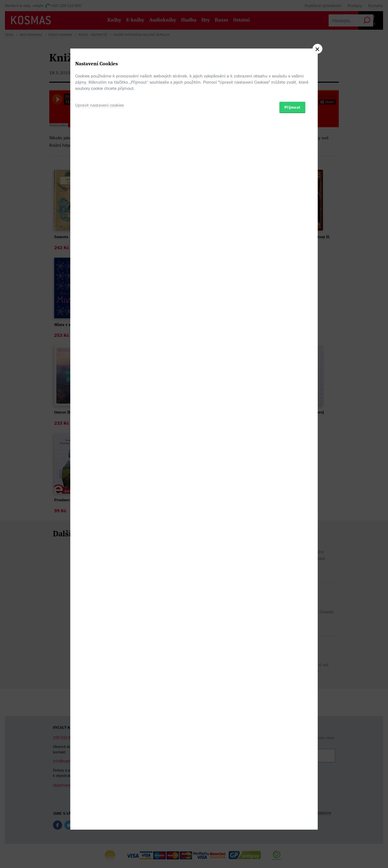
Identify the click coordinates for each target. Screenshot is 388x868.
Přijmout (292, 463)
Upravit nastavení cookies (99, 461)
